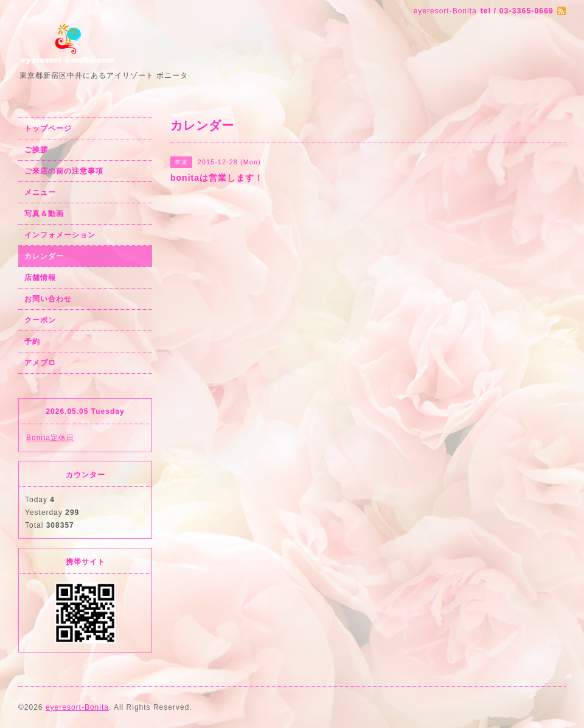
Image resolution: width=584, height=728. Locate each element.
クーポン (40, 320)
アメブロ (40, 363)
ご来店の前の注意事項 (64, 171)
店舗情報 (40, 278)
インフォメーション (60, 235)
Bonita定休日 (50, 438)
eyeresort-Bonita (77, 707)
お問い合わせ (48, 299)
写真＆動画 (44, 214)
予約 (32, 341)
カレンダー (44, 256)
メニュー (40, 192)
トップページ (48, 128)
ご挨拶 (36, 150)
